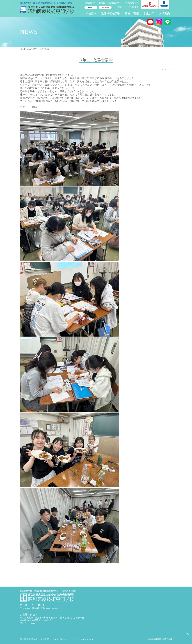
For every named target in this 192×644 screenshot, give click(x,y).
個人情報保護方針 (29, 639)
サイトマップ (87, 639)
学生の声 (149, 14)
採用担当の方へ (115, 3)
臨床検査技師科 (111, 14)
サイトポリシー (60, 639)
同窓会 (102, 3)
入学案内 (164, 14)
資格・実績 (132, 14)
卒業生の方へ (90, 3)
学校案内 (91, 14)
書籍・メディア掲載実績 (128, 7)
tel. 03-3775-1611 (32, 605)
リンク (74, 639)
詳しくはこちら (27, 623)
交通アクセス (133, 3)
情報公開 (45, 639)
